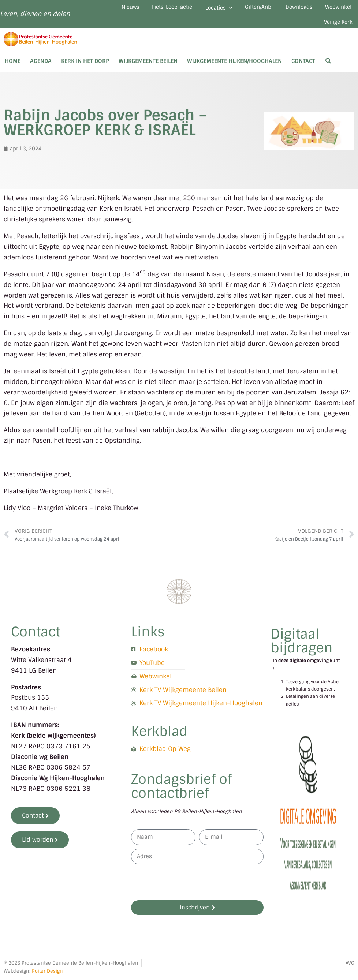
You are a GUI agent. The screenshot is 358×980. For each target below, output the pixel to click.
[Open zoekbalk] (328, 70)
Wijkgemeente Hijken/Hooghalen (234, 70)
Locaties (240, 10)
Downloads (334, 9)
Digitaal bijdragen (302, 649)
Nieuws (136, 9)
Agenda (41, 70)
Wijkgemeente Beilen (148, 70)
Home (13, 70)
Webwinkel (287, 28)
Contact (303, 70)
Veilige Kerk (335, 28)
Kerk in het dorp (85, 70)
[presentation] (187, 890)
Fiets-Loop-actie (186, 9)
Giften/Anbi (287, 9)
